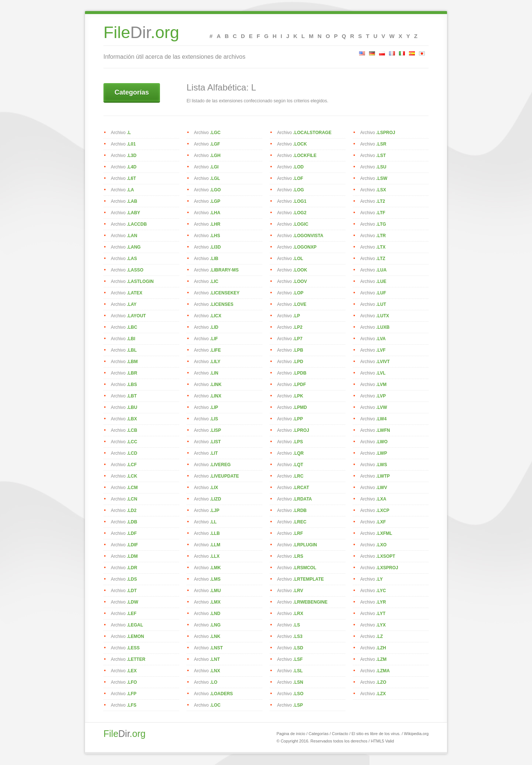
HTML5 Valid (383, 741)
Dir (141, 35)
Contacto (340, 734)
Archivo (121, 133)
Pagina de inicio (291, 734)
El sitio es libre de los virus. (376, 734)
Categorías (132, 92)
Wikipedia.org (416, 734)
